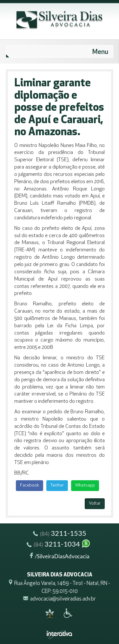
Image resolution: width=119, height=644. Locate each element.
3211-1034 (59, 545)
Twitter (57, 485)
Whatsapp (85, 485)
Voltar (95, 504)
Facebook (30, 485)
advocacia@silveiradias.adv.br (63, 599)
